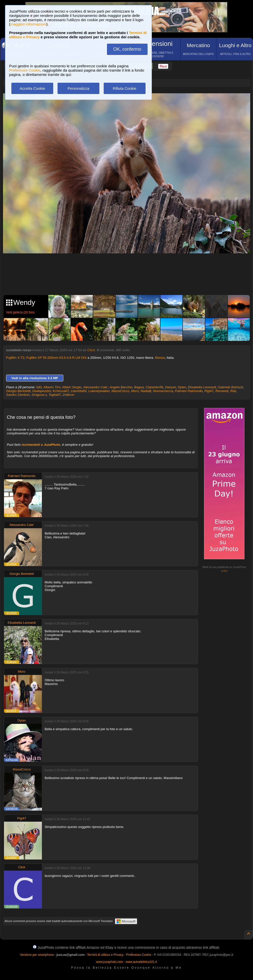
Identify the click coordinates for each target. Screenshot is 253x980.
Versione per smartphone (37, 955)
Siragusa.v (39, 395)
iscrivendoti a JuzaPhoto (41, 445)
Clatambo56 (154, 387)
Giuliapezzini (42, 391)
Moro (135, 391)
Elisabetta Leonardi (202, 387)
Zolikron (68, 395)
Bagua (139, 387)
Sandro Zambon (18, 395)
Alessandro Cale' (96, 387)
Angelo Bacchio (121, 387)
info (224, 571)
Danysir (170, 387)
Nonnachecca (163, 391)
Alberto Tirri (52, 387)
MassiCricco (120, 391)
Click (91, 350)
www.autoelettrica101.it (141, 962)
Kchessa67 (61, 391)
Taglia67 (55, 395)
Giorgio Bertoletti (18, 391)
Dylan (182, 387)
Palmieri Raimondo (189, 391)
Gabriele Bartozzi (231, 387)
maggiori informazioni (28, 24)
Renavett (222, 391)
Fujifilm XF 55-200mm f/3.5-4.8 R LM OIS (56, 358)
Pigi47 (209, 391)
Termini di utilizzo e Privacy (105, 955)
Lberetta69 (79, 391)
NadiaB (146, 391)
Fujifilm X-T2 (15, 358)
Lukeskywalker (99, 391)
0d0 (39, 387)
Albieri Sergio (72, 387)
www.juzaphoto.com (110, 962)
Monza (160, 358)
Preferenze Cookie (25, 70)
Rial (233, 391)
